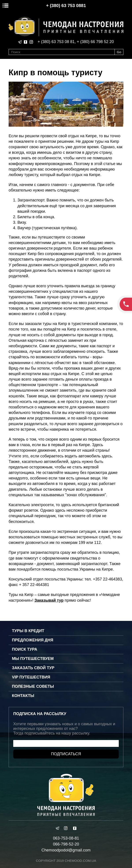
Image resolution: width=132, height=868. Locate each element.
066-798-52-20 (66, 844)
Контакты (23, 696)
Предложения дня (33, 640)
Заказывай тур (49, 600)
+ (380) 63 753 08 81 (56, 42)
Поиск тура (25, 649)
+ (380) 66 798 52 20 (95, 42)
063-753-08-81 (66, 838)
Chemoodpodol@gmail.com (66, 850)
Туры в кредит (28, 631)
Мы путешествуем (33, 659)
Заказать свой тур (33, 668)
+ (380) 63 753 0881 (66, 6)
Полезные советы (33, 686)
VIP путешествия (31, 677)
